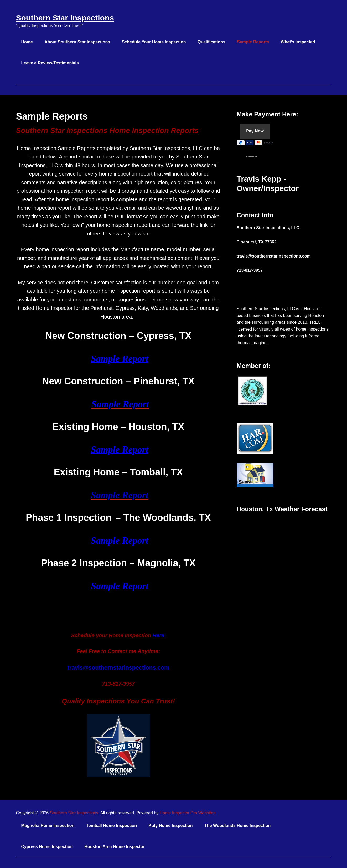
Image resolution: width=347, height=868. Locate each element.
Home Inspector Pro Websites (188, 813)
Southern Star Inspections (65, 18)
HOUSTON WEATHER (284, 538)
